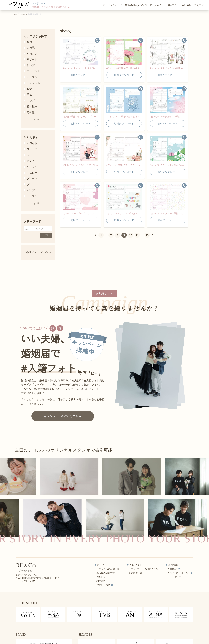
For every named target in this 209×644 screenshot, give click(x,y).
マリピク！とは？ (113, 5)
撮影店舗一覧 (135, 573)
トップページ (19, 14)
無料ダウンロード (81, 75)
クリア (38, 120)
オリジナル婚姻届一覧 (108, 569)
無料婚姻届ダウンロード (138, 5)
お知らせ (101, 577)
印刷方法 (199, 5)
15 (147, 235)
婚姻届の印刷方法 (106, 573)
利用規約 (101, 581)
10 (131, 235)
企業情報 (174, 569)
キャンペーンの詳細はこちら (63, 416)
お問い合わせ (105, 585)
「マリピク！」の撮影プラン (143, 569)
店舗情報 (186, 5)
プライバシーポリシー (180, 573)
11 (137, 235)
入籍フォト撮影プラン (167, 5)
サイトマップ (174, 577)
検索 (46, 235)
